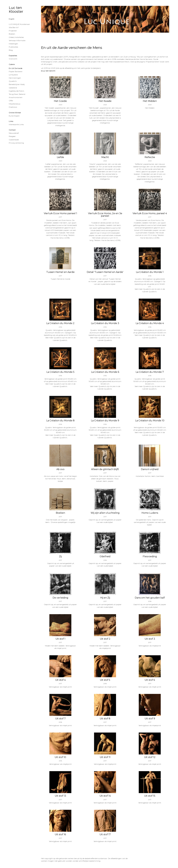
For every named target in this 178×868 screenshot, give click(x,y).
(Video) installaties (16, 37)
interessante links (16, 124)
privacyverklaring (16, 143)
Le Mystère (13, 75)
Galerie (12, 64)
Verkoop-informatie (17, 40)
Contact (12, 130)
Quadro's (13, 81)
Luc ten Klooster (16, 10)
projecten (13, 31)
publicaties (13, 47)
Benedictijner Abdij (17, 84)
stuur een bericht (48, 71)
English (12, 19)
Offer (11, 101)
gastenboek (14, 140)
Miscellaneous (15, 104)
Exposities (13, 56)
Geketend (13, 88)
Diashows (13, 107)
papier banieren (16, 71)
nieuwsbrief (14, 133)
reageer (12, 136)
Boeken (12, 34)
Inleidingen (13, 44)
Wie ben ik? (14, 27)
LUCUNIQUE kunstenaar (19, 24)
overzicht (13, 59)
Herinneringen (15, 78)
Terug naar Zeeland (17, 94)
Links (11, 121)
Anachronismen (16, 97)
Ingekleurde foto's (16, 91)
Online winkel (15, 113)
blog (11, 50)
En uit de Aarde (16, 68)
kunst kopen (14, 116)
